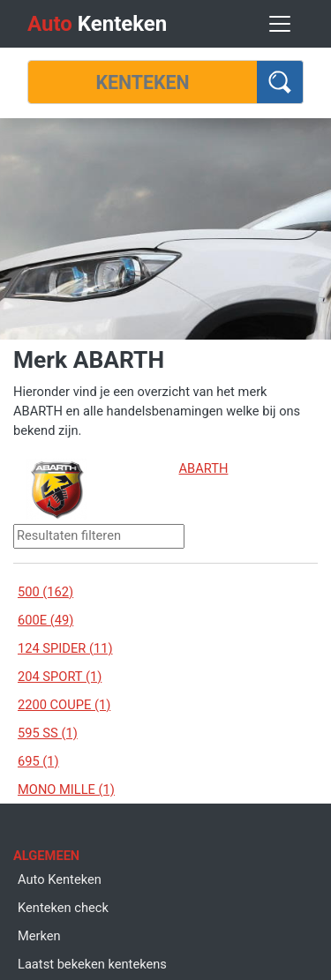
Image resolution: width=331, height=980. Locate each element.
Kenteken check (63, 908)
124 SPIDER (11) (65, 648)
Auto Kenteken (60, 879)
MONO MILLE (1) (66, 789)
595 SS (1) (48, 733)
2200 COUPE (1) (64, 705)
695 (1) (38, 761)
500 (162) (45, 592)
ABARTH (204, 468)
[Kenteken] (143, 82)
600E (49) (45, 620)
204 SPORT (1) (60, 677)
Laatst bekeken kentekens (92, 964)
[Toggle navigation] (280, 24)
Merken (39, 936)
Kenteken (97, 24)
